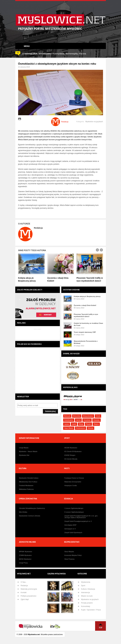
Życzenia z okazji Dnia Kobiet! (85, 305)
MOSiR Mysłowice (71, 448)
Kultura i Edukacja (88, 589)
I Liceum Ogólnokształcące (74, 508)
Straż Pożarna (69, 559)
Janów (78, 420)
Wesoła (90, 428)
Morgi (81, 424)
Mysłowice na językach (94, 122)
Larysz (67, 424)
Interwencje (86, 593)
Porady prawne (87, 603)
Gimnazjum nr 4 (70, 529)
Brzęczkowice (88, 416)
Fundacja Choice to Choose (74, 478)
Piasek (88, 424)
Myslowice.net (34, 634)
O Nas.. (24, 582)
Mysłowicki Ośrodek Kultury (29, 478)
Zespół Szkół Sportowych (73, 533)
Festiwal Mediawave (26, 485)
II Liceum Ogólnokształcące (74, 512)
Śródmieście (80, 428)
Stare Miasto (69, 428)
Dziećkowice (69, 420)
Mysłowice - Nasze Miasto (28, 451)
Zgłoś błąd (25, 599)
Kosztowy (87, 420)
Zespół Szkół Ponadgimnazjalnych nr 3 (78, 521)
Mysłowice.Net (24, 455)
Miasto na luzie (87, 596)
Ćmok (98, 416)
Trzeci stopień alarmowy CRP (85, 332)
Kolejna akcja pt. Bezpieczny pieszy (87, 296)
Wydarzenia (86, 582)
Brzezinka (77, 416)
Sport (83, 586)
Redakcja (24, 586)
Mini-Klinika (23, 512)
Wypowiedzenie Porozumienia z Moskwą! (86, 342)
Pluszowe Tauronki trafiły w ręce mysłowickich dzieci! (86, 315)
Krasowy (97, 420)
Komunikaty (86, 606)
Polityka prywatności (29, 596)
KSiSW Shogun (70, 455)
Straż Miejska (69, 552)
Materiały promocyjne (29, 589)
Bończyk (67, 416)
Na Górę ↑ (101, 626)
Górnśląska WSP (70, 525)
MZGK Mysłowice (25, 559)
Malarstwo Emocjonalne (73, 482)
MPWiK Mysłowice (26, 552)
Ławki (74, 424)
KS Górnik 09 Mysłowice (73, 451)
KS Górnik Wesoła (71, 459)
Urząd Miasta (24, 448)
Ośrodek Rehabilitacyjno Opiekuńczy (32, 508)
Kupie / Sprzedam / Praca (91, 610)
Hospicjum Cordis (71, 485)
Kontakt (24, 593)
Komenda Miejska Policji (73, 555)
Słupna (96, 424)
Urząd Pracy (24, 563)
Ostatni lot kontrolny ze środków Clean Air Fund (88, 324)
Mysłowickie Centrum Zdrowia (30, 516)
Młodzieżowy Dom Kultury (28, 482)
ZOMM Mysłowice (25, 555)
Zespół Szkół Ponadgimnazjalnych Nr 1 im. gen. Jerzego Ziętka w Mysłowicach (81, 517)
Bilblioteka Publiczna (26, 489)
